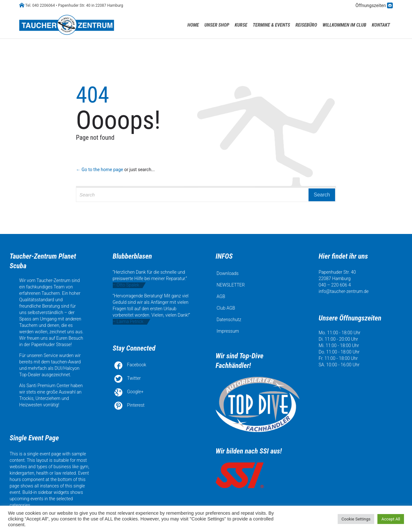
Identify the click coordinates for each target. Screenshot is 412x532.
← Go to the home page (99, 170)
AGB (221, 296)
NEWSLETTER (231, 285)
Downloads (228, 273)
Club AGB (226, 308)
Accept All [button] (391, 519)
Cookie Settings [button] (356, 519)
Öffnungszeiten (371, 5)
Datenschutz (229, 320)
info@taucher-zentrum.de (344, 291)
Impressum (228, 331)
